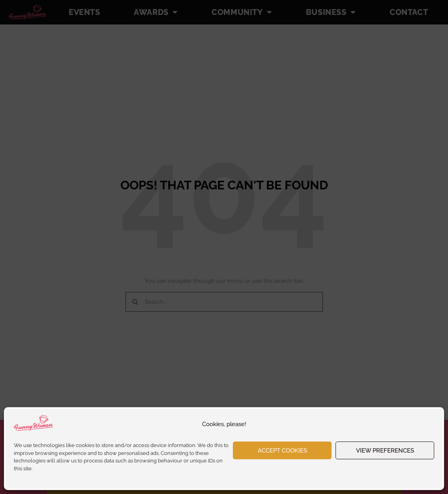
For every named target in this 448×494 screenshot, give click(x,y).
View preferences (385, 451)
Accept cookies (282, 451)
